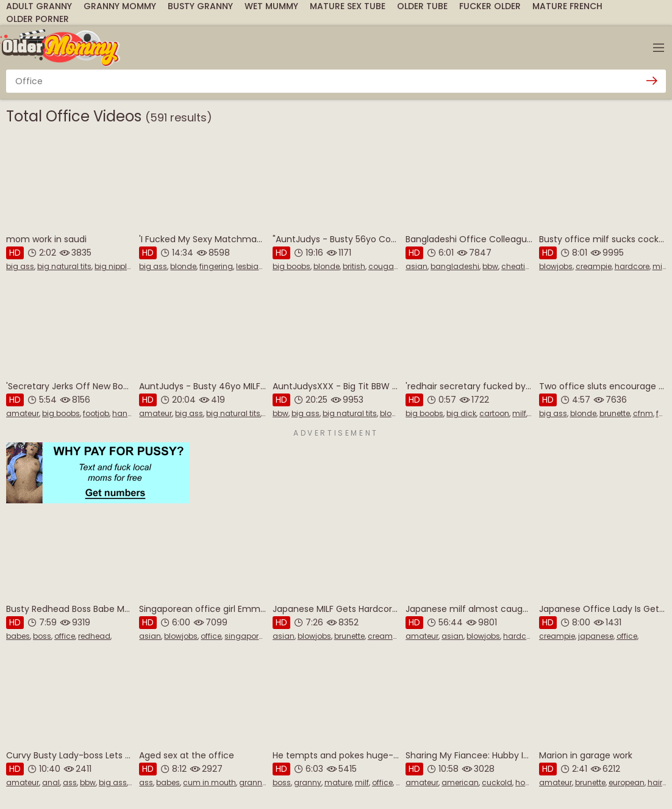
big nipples (115, 266)
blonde (183, 266)
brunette (615, 413)
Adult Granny (39, 6)
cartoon (494, 413)
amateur (23, 413)
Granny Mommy (120, 6)
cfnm (643, 413)
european (627, 782)
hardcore (632, 266)
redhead (94, 636)
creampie (594, 266)
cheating (518, 266)
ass (70, 782)
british (354, 266)
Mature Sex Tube (348, 6)
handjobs (130, 413)
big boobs (291, 266)
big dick (461, 413)
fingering (216, 266)
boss (42, 636)
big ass (20, 266)
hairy (657, 782)
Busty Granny (200, 6)
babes (18, 636)
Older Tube (422, 6)
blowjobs (556, 266)
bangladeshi (455, 266)
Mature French (567, 6)
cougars (384, 266)
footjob (96, 413)
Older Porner (38, 19)
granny (253, 782)
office (65, 636)
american (460, 782)
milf (659, 266)
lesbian (250, 266)
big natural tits (64, 266)
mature (338, 782)
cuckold (497, 782)
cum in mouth (209, 782)
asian (416, 266)
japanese (596, 636)
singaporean (249, 636)
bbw (490, 266)
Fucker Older (490, 6)
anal (51, 782)
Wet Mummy (271, 6)
